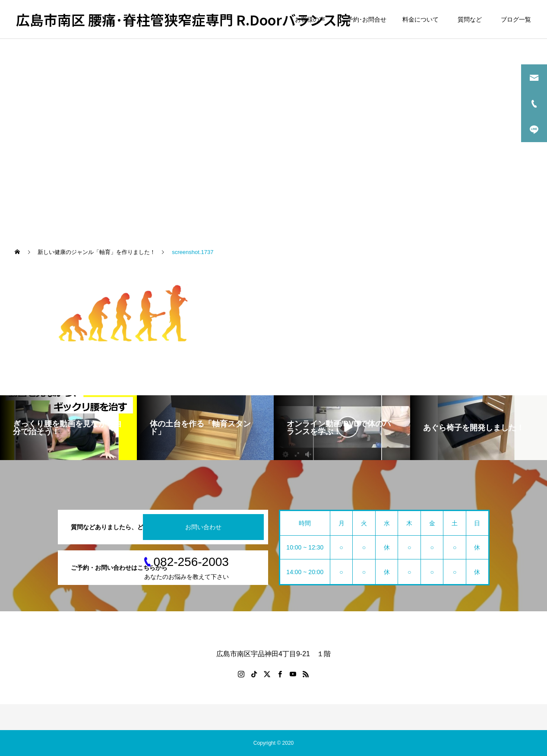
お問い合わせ (203, 527)
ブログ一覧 (516, 19)
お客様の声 (310, 19)
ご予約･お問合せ (364, 19)
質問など (471, 19)
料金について (421, 19)
